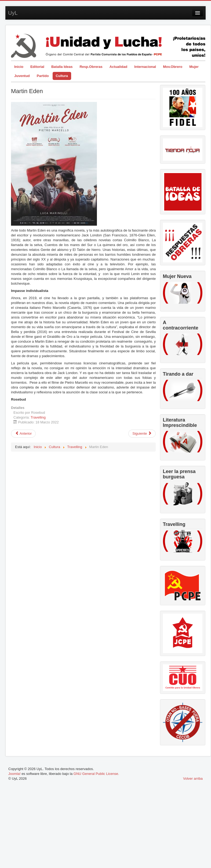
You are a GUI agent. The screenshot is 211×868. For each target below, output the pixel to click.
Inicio (19, 67)
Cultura (62, 76)
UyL (13, 13)
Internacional (145, 67)
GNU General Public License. (96, 774)
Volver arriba (193, 779)
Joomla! (14, 774)
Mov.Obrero (173, 67)
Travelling (38, 417)
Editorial (37, 67)
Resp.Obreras (91, 67)
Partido (43, 76)
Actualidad (118, 67)
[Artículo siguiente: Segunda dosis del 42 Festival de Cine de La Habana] (142, 434)
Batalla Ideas (62, 67)
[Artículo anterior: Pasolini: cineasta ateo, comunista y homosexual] (23, 434)
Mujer (194, 67)
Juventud (22, 76)
